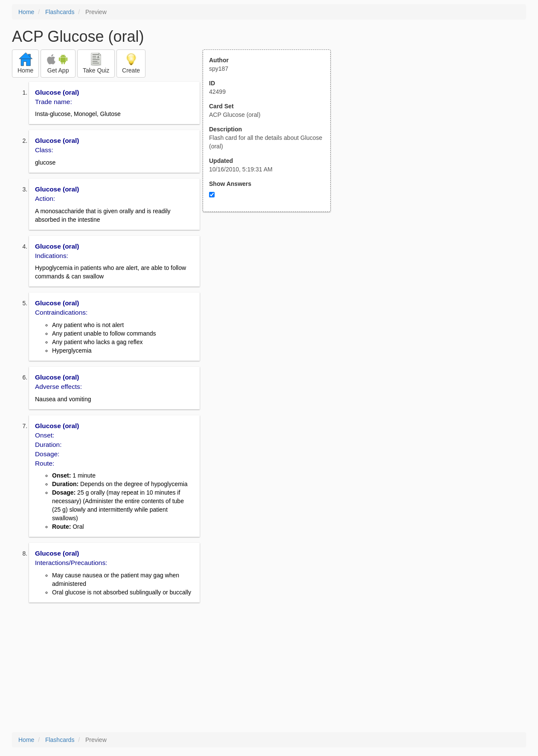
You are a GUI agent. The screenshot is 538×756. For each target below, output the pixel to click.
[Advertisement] (271, 295)
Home (26, 12)
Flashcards (60, 12)
